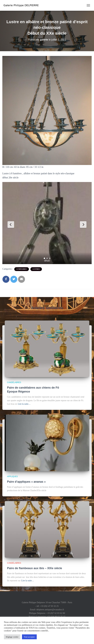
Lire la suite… (24, 404)
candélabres (14, 382)
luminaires (22, 269)
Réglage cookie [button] (12, 637)
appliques (12, 477)
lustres (36, 269)
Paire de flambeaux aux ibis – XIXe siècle (35, 568)
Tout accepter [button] (29, 637)
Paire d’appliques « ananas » (26, 482)
